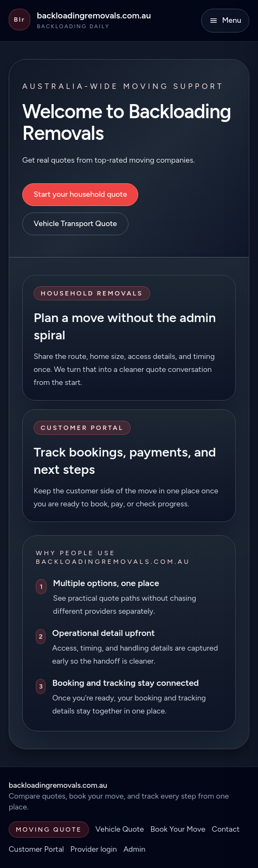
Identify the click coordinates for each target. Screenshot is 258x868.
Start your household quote (80, 194)
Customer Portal (36, 849)
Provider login (94, 849)
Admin (135, 849)
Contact (226, 829)
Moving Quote (49, 830)
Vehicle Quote (120, 829)
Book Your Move (178, 829)
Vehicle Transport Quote (75, 224)
